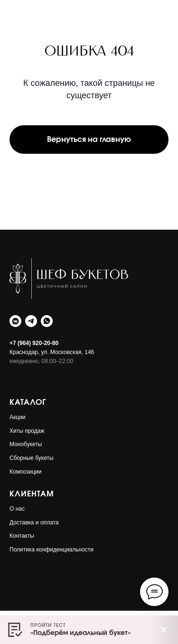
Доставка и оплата (34, 523)
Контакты (22, 536)
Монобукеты (26, 444)
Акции (18, 417)
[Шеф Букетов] (15, 321)
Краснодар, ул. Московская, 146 (52, 352)
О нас (17, 509)
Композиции (25, 472)
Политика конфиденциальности (52, 550)
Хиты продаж (27, 431)
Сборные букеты (32, 458)
